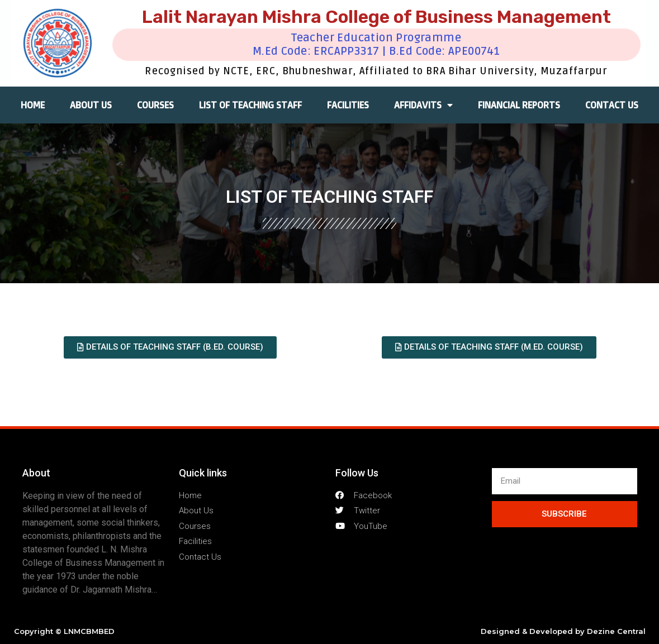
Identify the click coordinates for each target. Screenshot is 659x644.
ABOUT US (91, 105)
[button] (170, 347)
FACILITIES (348, 105)
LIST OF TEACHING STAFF (250, 105)
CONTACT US (612, 105)
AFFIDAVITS (423, 105)
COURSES (155, 105)
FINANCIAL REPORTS (519, 105)
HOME (33, 105)
